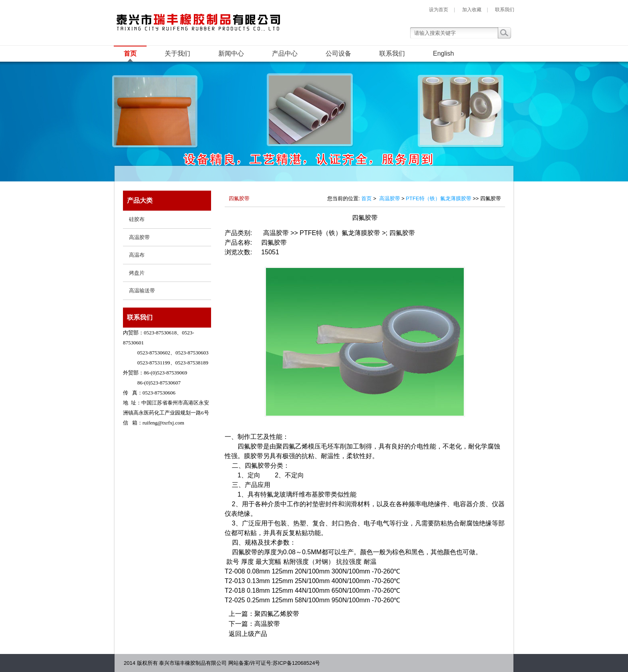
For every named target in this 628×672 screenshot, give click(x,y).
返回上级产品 (248, 634)
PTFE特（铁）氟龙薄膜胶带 (438, 198)
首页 (130, 53)
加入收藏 (472, 10)
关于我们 (177, 53)
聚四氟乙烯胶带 (277, 614)
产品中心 (285, 53)
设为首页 (439, 10)
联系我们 (505, 10)
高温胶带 (390, 198)
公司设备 (338, 53)
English (443, 53)
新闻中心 (231, 53)
